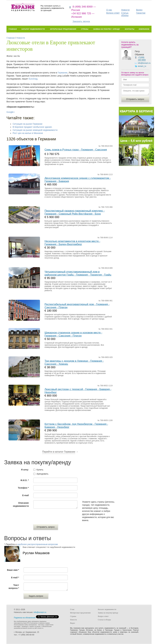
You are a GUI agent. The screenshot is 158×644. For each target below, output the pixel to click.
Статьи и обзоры (104, 620)
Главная (13, 29)
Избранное (144, 29)
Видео (139, 10)
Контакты (130, 29)
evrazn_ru (142, 66)
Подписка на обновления (25, 618)
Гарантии (141, 13)
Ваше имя (13, 570)
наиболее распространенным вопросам (37, 544)
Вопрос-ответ (113, 13)
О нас (109, 10)
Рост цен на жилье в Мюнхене (28, 133)
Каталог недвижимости (33, 29)
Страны (85, 29)
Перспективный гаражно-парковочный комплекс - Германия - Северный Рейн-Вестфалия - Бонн (75, 212)
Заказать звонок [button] (81, 21)
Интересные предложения (63, 29)
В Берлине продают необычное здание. (32, 127)
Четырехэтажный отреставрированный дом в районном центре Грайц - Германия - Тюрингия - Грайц (78, 273)
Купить (40, 470)
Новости (125, 10)
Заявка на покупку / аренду (106, 29)
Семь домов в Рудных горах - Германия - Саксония (76, 150)
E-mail (25, 495)
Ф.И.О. (25, 480)
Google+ (11, 112)
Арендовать (42, 474)
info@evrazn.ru (144, 63)
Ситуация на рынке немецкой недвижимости (35, 130)
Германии (63, 73)
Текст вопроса (14, 587)
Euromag (33, 79)
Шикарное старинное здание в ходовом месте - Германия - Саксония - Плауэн (73, 334)
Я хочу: (25, 470)
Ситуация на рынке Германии (27, 124)
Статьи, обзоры (125, 14)
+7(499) (142, 59)
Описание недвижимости (21, 504)
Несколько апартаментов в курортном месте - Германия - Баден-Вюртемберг (72, 243)
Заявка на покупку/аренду (108, 613)
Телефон (23, 488)
